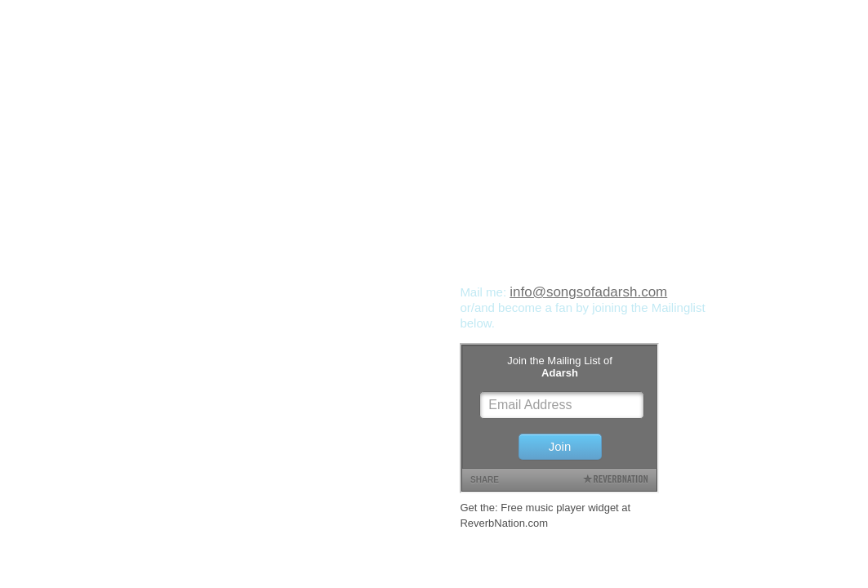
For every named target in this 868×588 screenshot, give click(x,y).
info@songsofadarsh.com (588, 292)
